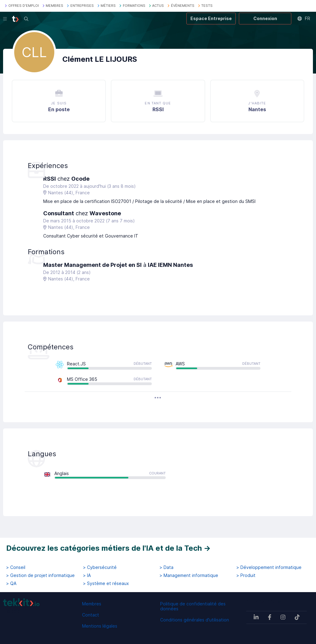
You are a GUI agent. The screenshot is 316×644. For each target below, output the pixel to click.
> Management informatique (189, 575)
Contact (91, 615)
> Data (166, 567)
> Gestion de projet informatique (40, 575)
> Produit (246, 575)
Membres (92, 604)
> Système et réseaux (106, 583)
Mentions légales (100, 626)
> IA (87, 575)
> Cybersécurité (100, 567)
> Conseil (16, 567)
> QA (11, 583)
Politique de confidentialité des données (193, 606)
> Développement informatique (269, 567)
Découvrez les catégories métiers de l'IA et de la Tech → (108, 548)
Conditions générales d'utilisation (195, 620)
